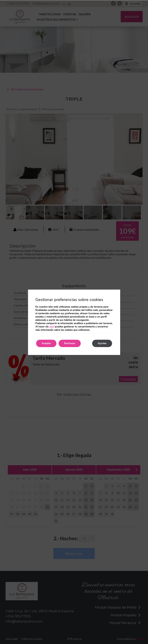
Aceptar (46, 343)
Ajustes (102, 343)
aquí (52, 327)
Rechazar (70, 343)
